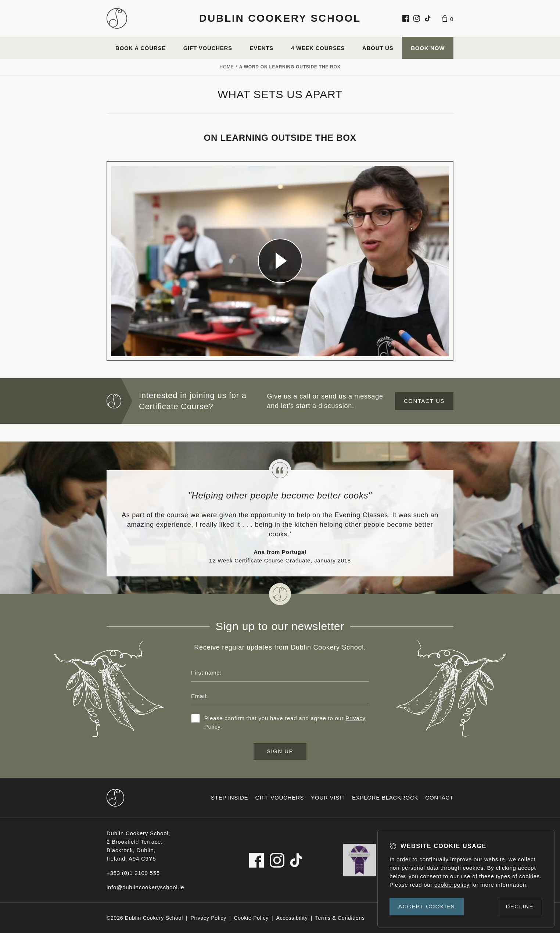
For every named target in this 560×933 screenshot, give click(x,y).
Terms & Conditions (340, 918)
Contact (439, 798)
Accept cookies (427, 906)
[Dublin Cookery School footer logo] (115, 798)
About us (378, 48)
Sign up (280, 751)
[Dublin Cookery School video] (280, 261)
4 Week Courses (318, 48)
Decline (520, 906)
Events (262, 48)
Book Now (428, 48)
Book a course (141, 48)
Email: (200, 696)
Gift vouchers (208, 48)
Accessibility (292, 918)
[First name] (280, 673)
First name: (206, 673)
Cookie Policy (251, 918)
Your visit (328, 798)
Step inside (229, 798)
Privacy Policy (208, 918)
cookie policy (452, 885)
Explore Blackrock (385, 798)
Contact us (424, 401)
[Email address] (280, 696)
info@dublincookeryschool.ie (145, 887)
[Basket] (448, 18)
